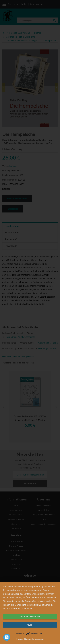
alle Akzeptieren (30, 617)
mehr (30, 625)
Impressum (20, 639)
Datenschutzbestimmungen (34, 639)
